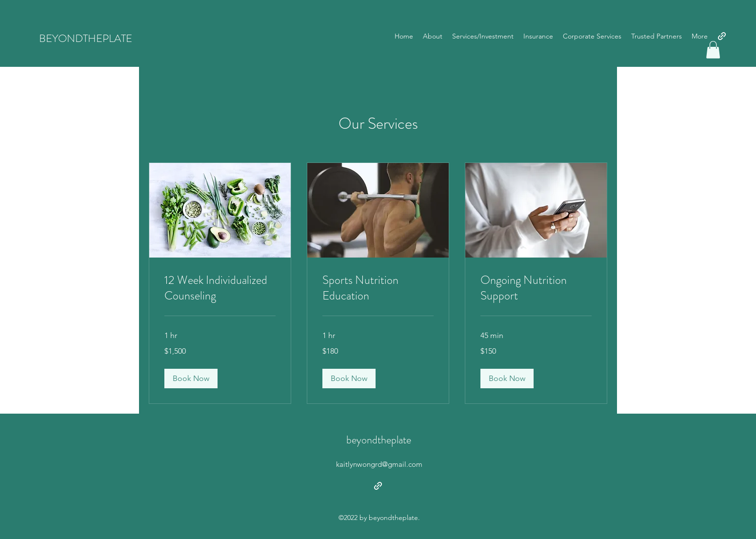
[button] (713, 50)
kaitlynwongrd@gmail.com (379, 464)
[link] (220, 288)
